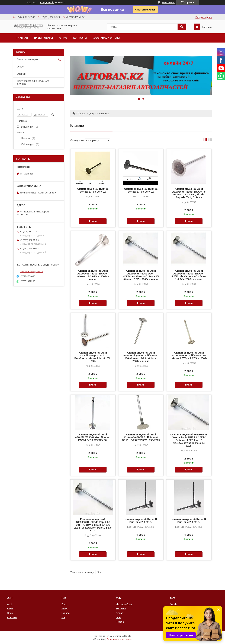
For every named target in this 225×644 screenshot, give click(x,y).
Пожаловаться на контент (119, 639)
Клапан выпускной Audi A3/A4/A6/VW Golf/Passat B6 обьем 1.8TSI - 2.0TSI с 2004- (189, 355)
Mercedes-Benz (124, 604)
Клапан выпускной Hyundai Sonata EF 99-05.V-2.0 (141, 190)
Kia (63, 617)
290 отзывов (168, 2)
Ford (64, 604)
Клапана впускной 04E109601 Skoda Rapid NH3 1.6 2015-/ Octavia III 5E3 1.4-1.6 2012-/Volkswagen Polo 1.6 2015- (189, 440)
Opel (118, 617)
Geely (65, 609)
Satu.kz (128, 636)
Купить (93, 221)
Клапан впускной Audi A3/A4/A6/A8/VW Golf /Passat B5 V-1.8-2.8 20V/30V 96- (93, 437)
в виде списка (210, 140)
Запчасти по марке (28, 59)
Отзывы (21, 74)
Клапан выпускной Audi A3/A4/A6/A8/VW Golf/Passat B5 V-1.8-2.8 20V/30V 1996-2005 (141, 437)
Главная (22, 38)
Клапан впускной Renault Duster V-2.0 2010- (141, 521)
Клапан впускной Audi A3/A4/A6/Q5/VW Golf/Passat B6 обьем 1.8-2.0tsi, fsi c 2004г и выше (141, 357)
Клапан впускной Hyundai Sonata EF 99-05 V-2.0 (93, 190)
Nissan (119, 613)
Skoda (174, 604)
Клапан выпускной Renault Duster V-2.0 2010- (189, 521)
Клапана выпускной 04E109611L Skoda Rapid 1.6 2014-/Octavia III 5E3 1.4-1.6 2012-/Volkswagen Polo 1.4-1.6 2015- (93, 525)
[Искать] (182, 27)
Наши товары (44, 38)
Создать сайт (47, 2)
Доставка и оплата (107, 38)
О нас (63, 38)
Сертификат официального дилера (33, 82)
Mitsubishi (121, 609)
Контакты (80, 38)
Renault (120, 622)
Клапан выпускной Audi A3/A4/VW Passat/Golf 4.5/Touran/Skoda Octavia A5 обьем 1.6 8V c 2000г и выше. (141, 275)
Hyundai (66, 613)
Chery (10, 613)
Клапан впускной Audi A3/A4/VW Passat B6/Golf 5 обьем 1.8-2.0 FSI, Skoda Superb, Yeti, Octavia (189, 193)
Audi (10, 604)
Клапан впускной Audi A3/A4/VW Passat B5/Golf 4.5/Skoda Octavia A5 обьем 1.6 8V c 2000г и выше (189, 275)
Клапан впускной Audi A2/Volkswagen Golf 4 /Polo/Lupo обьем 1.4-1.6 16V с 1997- (93, 357)
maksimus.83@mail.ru (31, 271)
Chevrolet (12, 617)
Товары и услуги (87, 114)
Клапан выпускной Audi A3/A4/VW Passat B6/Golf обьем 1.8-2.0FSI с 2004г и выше (93, 275)
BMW (10, 609)
